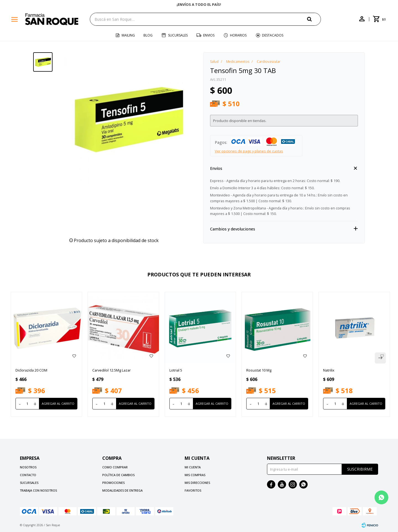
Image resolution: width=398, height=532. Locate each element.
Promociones (113, 483)
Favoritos (193, 490)
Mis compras (195, 475)
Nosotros (28, 467)
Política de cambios (118, 475)
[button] (314, 19)
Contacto (28, 475)
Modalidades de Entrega (122, 490)
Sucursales (178, 35)
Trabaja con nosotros (38, 490)
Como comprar (115, 467)
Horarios (238, 35)
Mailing (128, 35)
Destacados (273, 35)
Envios (209, 35)
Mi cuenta (193, 467)
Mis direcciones (197, 483)
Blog (148, 35)
